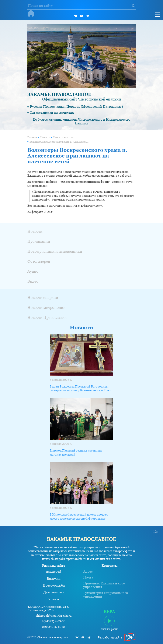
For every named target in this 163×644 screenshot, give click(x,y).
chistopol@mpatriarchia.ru (54, 616)
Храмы (54, 599)
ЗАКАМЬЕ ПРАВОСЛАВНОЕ (59, 94)
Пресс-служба (54, 585)
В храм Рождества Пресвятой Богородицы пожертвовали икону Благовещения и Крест (81, 388)
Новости (45, 137)
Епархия (54, 578)
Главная (32, 137)
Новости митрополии (46, 307)
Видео (33, 281)
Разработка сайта (110, 637)
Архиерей (54, 572)
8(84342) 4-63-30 (54, 621)
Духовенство (54, 592)
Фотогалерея (39, 261)
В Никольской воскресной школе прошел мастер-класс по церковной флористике (79, 516)
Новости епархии (63, 137)
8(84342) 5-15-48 (54, 627)
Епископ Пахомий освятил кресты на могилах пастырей (76, 452)
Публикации (39, 241)
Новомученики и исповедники (55, 251)
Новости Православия (47, 317)
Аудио (33, 271)
